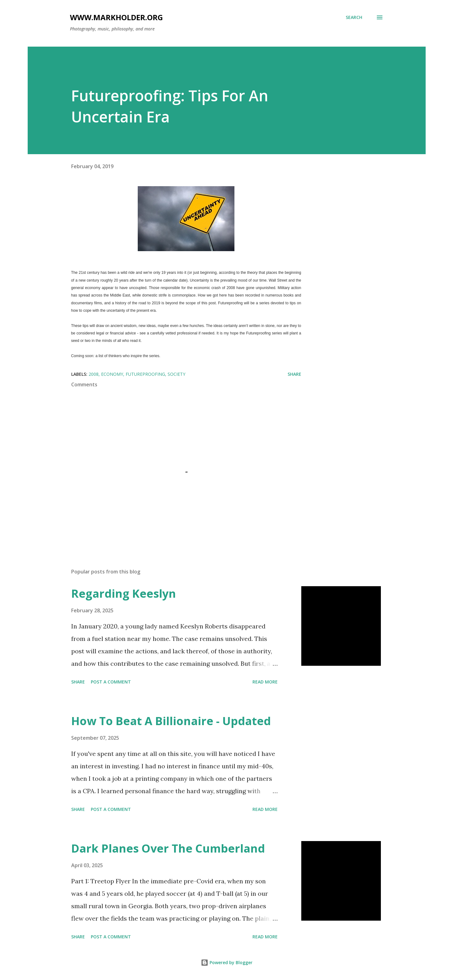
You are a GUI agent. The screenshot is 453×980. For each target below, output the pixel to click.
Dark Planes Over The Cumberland (168, 848)
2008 (94, 374)
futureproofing (145, 374)
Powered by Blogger (227, 962)
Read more (265, 682)
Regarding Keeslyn (124, 594)
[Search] (354, 17)
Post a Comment (111, 682)
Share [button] (294, 374)
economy (112, 374)
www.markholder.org (116, 17)
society (176, 374)
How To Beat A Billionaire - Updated (171, 721)
